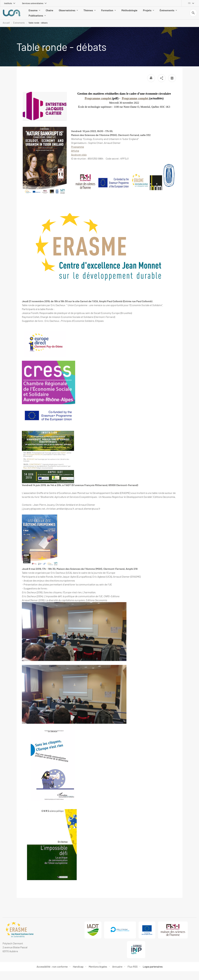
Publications (184, 13)
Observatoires (61, 13)
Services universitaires (34, 3)
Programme (78, 147)
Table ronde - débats (38, 23)
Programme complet (98, 99)
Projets (141, 13)
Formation (101, 13)
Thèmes (82, 13)
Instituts (10, 3)
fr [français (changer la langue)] (189, 3)
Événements (161, 13)
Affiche (75, 151)
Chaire (42, 13)
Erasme (27, 13)
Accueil (6, 23)
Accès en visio (79, 155)
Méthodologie (122, 13)
